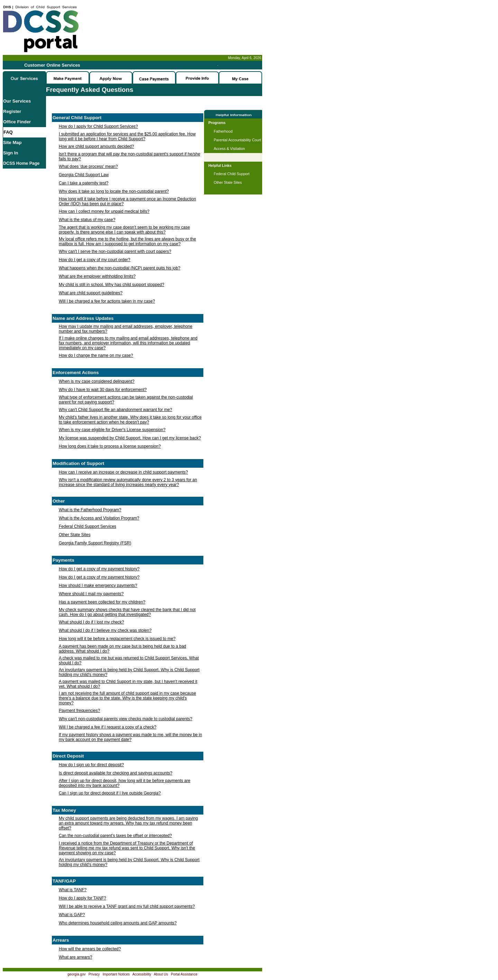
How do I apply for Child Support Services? (98, 126)
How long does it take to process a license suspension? (110, 446)
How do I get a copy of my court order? (95, 260)
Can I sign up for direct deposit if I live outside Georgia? (110, 793)
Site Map (12, 142)
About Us (161, 974)
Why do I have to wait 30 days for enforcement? (103, 390)
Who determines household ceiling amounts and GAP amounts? (118, 923)
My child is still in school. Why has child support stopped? (112, 285)
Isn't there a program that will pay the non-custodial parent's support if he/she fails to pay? (130, 156)
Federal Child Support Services (87, 526)
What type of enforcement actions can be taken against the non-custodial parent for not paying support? (126, 400)
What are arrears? (76, 957)
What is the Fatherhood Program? (90, 510)
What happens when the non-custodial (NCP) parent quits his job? (120, 268)
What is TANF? (73, 890)
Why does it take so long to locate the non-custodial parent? (114, 191)
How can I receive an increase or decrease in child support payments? (123, 472)
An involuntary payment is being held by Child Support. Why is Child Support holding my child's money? (129, 672)
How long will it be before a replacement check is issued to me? (117, 639)
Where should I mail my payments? (91, 594)
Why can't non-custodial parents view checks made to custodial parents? (126, 719)
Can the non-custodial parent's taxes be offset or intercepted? (115, 836)
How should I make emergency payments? (98, 586)
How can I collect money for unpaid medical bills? (104, 211)
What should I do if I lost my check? (91, 622)
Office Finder (17, 122)
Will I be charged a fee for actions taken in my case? (107, 301)
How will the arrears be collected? (90, 949)
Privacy (94, 974)
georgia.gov (76, 974)
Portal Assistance (184, 974)
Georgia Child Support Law (84, 175)
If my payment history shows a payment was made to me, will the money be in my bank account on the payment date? (130, 737)
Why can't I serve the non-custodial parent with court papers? (115, 251)
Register (12, 111)
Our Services (17, 101)
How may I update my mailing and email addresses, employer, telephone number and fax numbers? (126, 329)
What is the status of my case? (87, 220)
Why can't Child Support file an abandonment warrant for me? (116, 410)
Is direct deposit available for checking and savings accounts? (116, 773)
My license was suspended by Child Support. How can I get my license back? (130, 438)
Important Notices (116, 974)
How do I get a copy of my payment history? (99, 569)
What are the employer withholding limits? (97, 276)
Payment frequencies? (79, 711)
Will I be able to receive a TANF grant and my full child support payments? (127, 906)
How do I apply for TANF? (82, 898)
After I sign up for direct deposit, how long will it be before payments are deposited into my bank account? (124, 783)
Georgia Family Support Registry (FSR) (95, 543)
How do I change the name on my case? (96, 355)
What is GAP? (72, 915)
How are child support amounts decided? (96, 146)
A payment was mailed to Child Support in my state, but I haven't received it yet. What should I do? (128, 684)
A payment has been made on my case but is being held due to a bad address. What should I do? (122, 649)
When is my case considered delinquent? (97, 381)
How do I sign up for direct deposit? (91, 765)
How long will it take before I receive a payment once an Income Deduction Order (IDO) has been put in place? (127, 201)
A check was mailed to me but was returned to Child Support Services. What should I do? (129, 660)
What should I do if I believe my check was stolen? (105, 630)
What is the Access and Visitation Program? (99, 518)
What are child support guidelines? (91, 293)
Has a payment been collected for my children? (102, 602)
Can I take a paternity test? (84, 183)
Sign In (11, 153)
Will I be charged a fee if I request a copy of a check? (108, 727)
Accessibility (142, 974)
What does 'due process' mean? (88, 166)
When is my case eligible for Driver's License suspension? (112, 430)
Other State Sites (75, 535)
